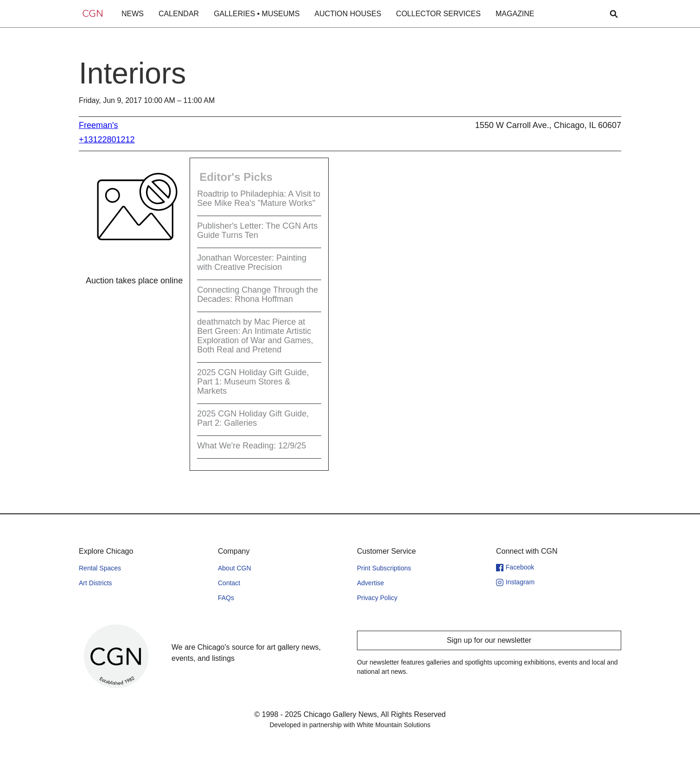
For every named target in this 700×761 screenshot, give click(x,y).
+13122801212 (107, 140)
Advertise (370, 583)
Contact (229, 583)
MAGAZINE (515, 14)
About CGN (235, 568)
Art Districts (95, 583)
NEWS (133, 14)
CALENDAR (179, 14)
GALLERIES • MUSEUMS (257, 14)
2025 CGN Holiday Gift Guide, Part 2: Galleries (253, 418)
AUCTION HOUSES (348, 14)
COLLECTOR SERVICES (438, 14)
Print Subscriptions (384, 568)
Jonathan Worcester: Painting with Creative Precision (252, 262)
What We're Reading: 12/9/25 (251, 446)
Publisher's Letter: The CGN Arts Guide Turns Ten (257, 230)
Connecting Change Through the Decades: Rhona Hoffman (258, 294)
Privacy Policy (377, 598)
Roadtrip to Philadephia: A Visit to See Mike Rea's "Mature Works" (259, 198)
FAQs (226, 598)
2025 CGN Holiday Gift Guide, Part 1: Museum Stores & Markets (253, 382)
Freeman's (98, 125)
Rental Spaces (100, 568)
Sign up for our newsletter (489, 640)
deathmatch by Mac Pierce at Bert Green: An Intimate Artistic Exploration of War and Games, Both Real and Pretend (255, 336)
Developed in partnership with (350, 725)
